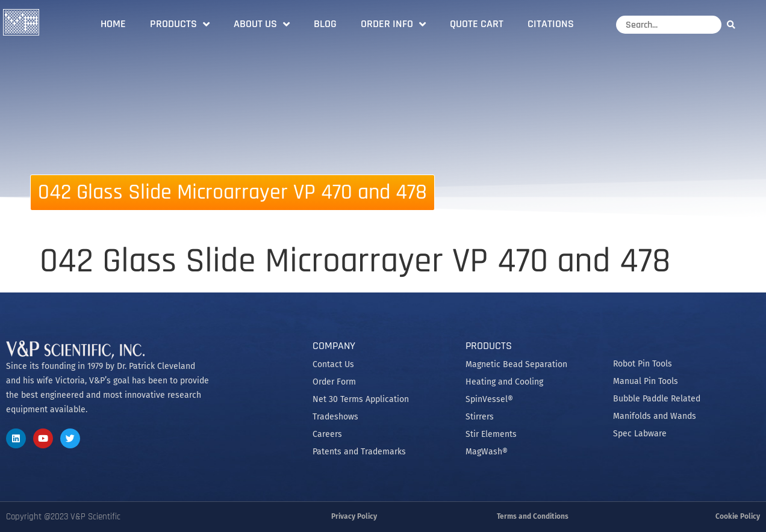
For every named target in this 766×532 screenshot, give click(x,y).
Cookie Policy (738, 516)
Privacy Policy (354, 516)
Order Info (393, 24)
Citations (551, 24)
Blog (325, 24)
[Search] (734, 24)
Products (180, 24)
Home (113, 24)
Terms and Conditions (533, 516)
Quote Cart (477, 24)
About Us (262, 24)
